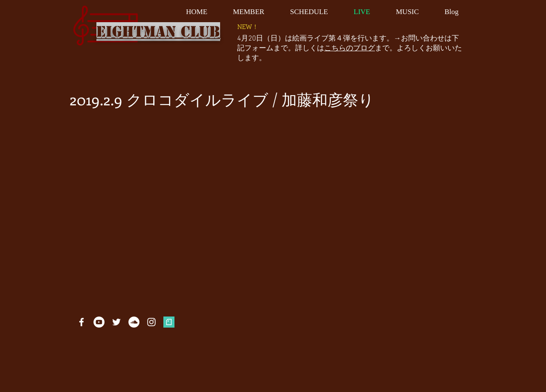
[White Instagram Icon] (151, 322)
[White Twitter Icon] (116, 322)
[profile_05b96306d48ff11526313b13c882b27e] (169, 322)
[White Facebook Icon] (81, 322)
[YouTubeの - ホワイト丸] (99, 322)
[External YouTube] (264, 194)
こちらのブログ (350, 49)
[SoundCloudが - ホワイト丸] (134, 322)
